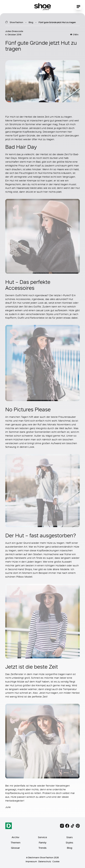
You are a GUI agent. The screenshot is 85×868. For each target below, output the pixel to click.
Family (43, 843)
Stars (70, 837)
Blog (31, 22)
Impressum (31, 861)
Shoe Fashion (16, 22)
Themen (16, 843)
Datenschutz (45, 861)
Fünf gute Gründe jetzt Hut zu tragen (57, 22)
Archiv (15, 837)
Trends (42, 848)
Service (42, 837)
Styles (69, 843)
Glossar (15, 848)
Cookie (56, 861)
